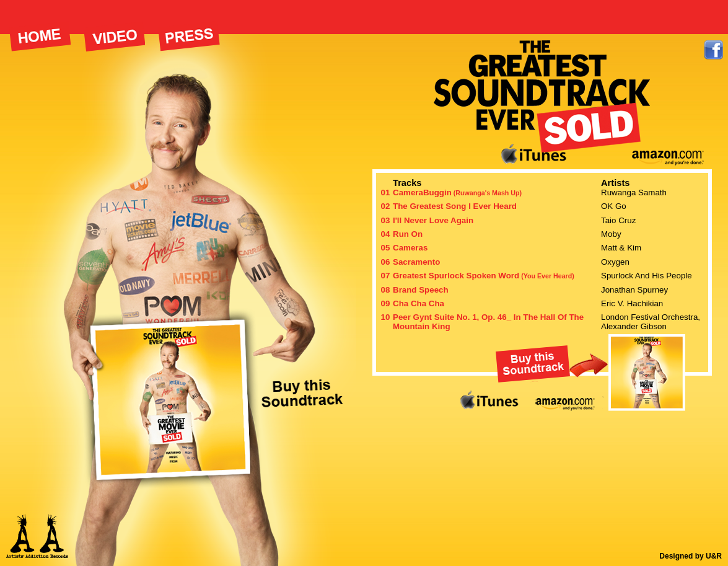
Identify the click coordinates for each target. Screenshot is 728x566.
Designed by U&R (691, 556)
